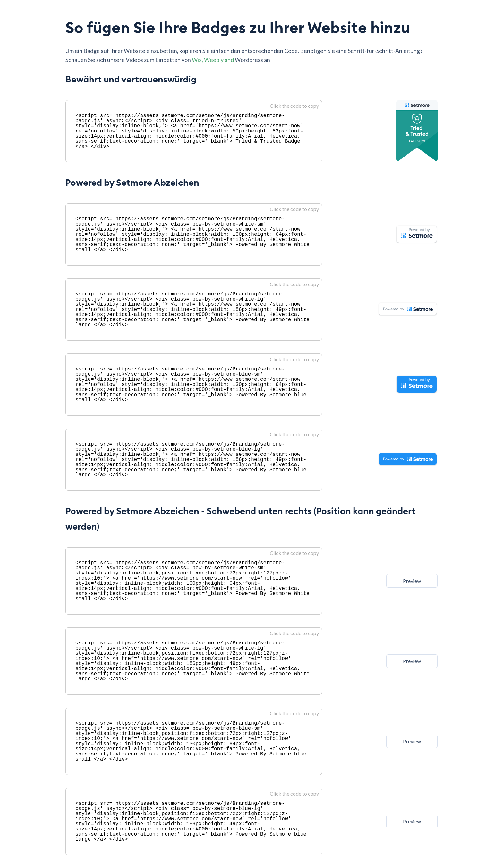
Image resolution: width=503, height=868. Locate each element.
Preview (412, 581)
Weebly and (219, 60)
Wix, (198, 60)
